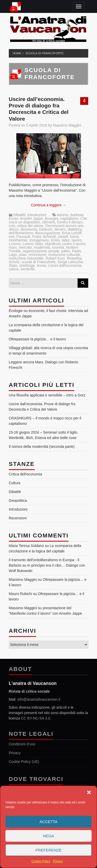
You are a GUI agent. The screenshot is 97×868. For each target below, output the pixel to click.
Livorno (15, 244)
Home (17, 53)
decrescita (29, 229)
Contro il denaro (70, 222)
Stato (13, 265)
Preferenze (48, 850)
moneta (58, 247)
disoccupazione (47, 233)
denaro (60, 229)
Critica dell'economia (25, 474)
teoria (42, 265)
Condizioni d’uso (22, 744)
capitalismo (69, 218)
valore (14, 269)
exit (12, 237)
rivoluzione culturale (64, 255)
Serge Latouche (70, 262)
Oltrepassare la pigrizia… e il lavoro (37, 339)
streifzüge (27, 265)
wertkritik (28, 269)
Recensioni (18, 518)
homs (74, 237)
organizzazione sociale (41, 251)
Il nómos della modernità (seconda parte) (42, 447)
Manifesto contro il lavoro (65, 244)
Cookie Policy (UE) (24, 762)
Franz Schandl (44, 237)
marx (13, 247)
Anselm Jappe (31, 218)
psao (23, 255)
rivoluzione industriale (26, 258)
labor (66, 240)
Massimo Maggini (67, 125)
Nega (48, 836)
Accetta (48, 822)
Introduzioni (37, 215)
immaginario (39, 240)
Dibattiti (20, 215)
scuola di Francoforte (45, 53)
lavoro (77, 240)
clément (48, 222)
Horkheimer (18, 240)
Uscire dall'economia (65, 265)
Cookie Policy (41, 861)
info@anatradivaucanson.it (39, 699)
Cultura (15, 483)
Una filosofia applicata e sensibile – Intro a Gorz (47, 395)
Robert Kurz (55, 258)
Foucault (23, 237)
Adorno (63, 215)
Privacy (58, 861)
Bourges (51, 218)
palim (66, 251)
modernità (42, 247)
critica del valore (30, 226)
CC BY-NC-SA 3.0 (35, 718)
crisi (12, 226)
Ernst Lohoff (72, 233)
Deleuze (46, 229)
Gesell (63, 237)
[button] (89, 792)
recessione (38, 255)
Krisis (55, 240)
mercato (25, 247)
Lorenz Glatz (33, 244)
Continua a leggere (48, 205)
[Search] (83, 283)
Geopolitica (18, 501)
